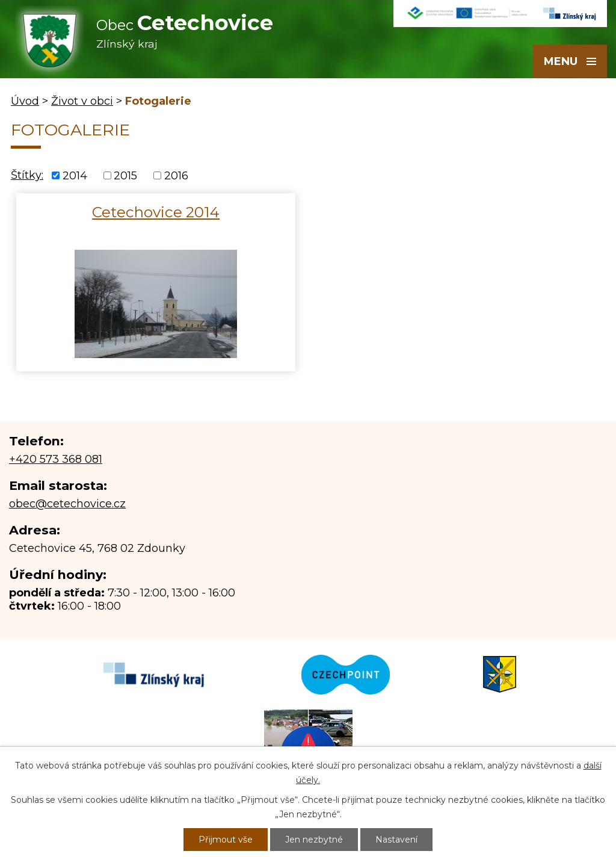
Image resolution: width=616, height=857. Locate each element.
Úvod (25, 101)
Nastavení (396, 840)
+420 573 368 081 (56, 459)
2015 (125, 176)
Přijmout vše (226, 840)
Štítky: (27, 175)
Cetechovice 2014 (156, 212)
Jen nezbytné (314, 840)
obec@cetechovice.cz (67, 504)
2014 (75, 176)
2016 (176, 176)
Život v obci (82, 101)
